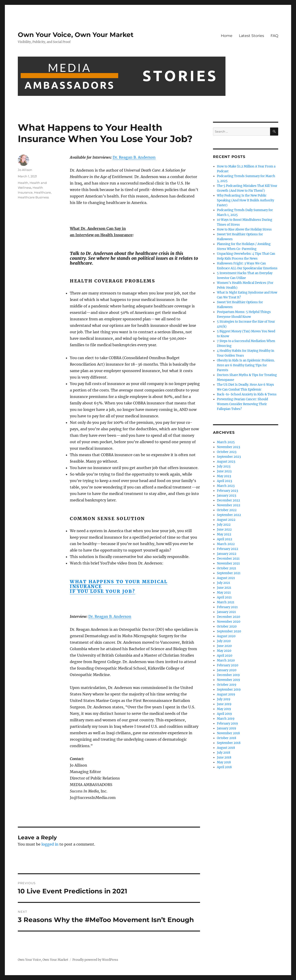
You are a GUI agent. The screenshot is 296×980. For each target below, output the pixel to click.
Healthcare (42, 192)
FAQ (274, 36)
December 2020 (228, 617)
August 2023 (226, 462)
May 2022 (224, 534)
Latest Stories (251, 36)
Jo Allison (25, 170)
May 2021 (224, 593)
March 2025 (226, 442)
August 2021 (226, 578)
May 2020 (224, 651)
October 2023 (227, 452)
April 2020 (225, 656)
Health (23, 183)
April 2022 (225, 539)
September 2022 (229, 515)
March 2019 (226, 719)
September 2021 (229, 573)
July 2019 (224, 699)
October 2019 (227, 685)
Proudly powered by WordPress (95, 960)
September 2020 (229, 631)
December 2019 (228, 675)
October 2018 (227, 738)
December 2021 (228, 559)
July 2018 (224, 753)
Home (227, 36)
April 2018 (224, 767)
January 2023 (227, 496)
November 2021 (228, 563)
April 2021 (224, 597)
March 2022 (226, 544)
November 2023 (228, 447)
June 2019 (224, 704)
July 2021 (224, 583)
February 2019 (227, 724)
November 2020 (229, 622)
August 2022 (226, 520)
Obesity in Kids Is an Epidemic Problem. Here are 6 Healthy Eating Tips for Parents (246, 365)
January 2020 (227, 670)
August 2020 (226, 636)
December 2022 (228, 500)
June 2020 (224, 646)
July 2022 (224, 525)
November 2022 (229, 505)
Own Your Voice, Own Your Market (76, 35)
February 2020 (228, 665)
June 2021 (224, 588)
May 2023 (224, 476)
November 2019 (228, 680)
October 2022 (227, 510)
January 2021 (226, 612)
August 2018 (226, 748)
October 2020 (227, 627)
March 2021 (226, 602)
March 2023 (226, 486)
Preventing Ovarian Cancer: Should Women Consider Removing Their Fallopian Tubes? (242, 404)
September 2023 (229, 457)
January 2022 (227, 554)
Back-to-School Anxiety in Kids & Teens (247, 394)
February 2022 (228, 549)
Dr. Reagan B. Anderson (134, 157)
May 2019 (224, 709)
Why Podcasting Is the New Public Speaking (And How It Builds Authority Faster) (245, 200)
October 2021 (227, 568)
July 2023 (224, 466)
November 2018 (228, 733)
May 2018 (224, 762)
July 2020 (224, 641)
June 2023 (224, 471)
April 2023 (224, 481)
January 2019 (227, 728)
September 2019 (229, 690)
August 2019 (226, 694)
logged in (50, 844)
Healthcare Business (33, 197)
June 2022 (224, 529)
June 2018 (224, 757)
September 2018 (229, 743)
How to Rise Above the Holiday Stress (244, 229)
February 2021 (227, 607)
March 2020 (226, 660)
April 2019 (224, 714)
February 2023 (227, 491)
